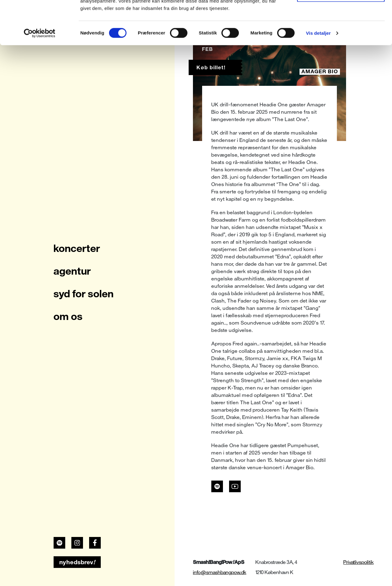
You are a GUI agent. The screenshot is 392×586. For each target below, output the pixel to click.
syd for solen (84, 294)
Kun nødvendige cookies (341, 36)
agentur (72, 271)
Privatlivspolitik (358, 562)
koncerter (77, 248)
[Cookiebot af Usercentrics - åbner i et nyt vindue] (40, 77)
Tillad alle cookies (341, 16)
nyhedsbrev (77, 562)
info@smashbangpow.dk (220, 572)
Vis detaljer (318, 76)
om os (68, 316)
